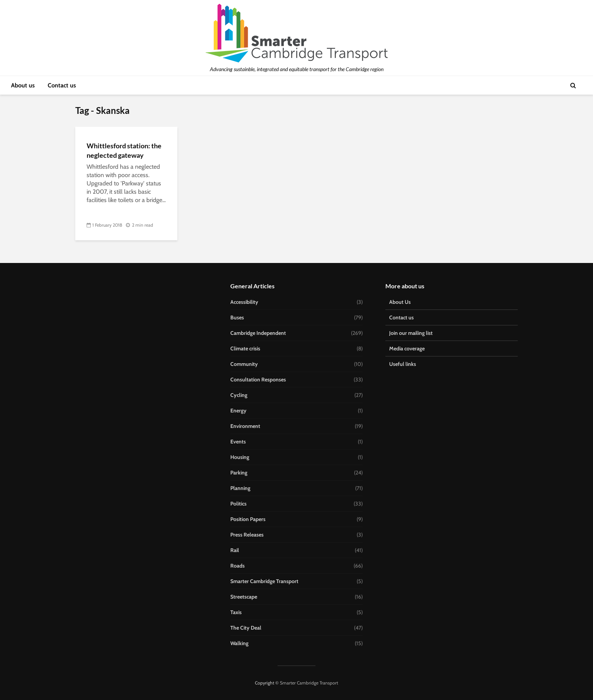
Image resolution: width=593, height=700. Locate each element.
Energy (238, 411)
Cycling (239, 395)
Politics (238, 504)
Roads (238, 566)
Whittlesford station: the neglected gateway (124, 150)
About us (23, 85)
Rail (235, 550)
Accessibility (244, 302)
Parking (239, 473)
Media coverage (407, 348)
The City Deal (246, 628)
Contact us (62, 85)
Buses (237, 317)
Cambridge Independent (258, 333)
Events (238, 442)
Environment (245, 426)
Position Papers (248, 519)
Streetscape (244, 597)
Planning (240, 488)
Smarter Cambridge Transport (264, 581)
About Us (400, 302)
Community (244, 364)
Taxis (236, 612)
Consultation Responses (258, 380)
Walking (239, 643)
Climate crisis (245, 348)
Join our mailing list (411, 333)
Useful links (403, 364)
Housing (240, 457)
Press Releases (247, 535)
